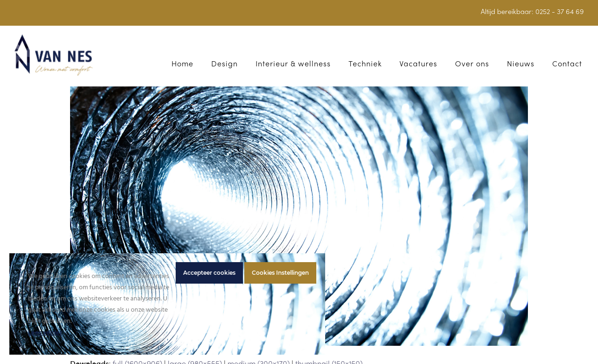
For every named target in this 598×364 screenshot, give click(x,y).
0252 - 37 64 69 (560, 12)
